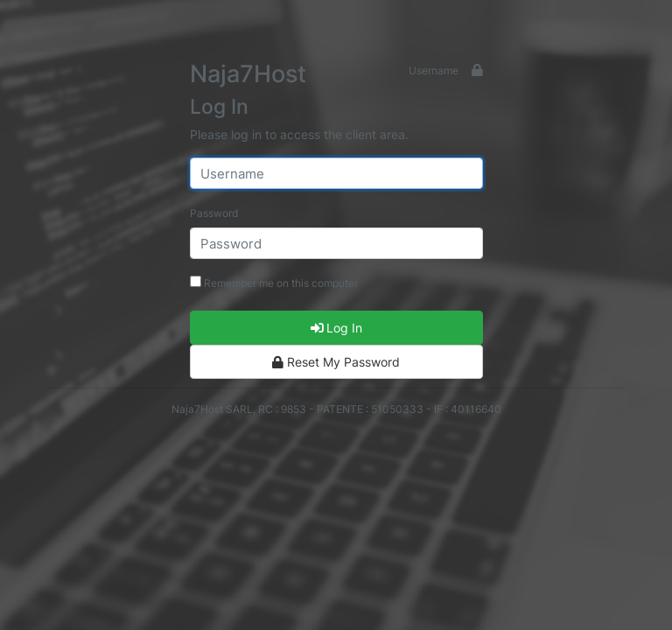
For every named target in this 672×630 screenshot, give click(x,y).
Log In (336, 328)
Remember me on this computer (274, 283)
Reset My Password (336, 362)
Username (434, 70)
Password (214, 213)
